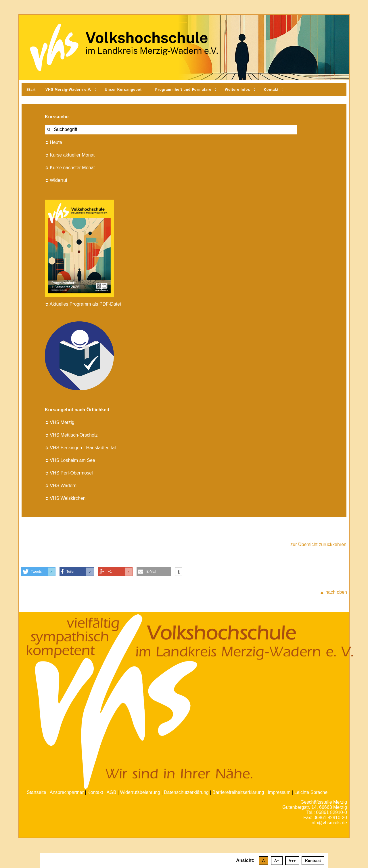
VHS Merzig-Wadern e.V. (68, 90)
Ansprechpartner (67, 792)
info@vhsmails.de (329, 823)
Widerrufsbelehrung (140, 792)
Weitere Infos (237, 90)
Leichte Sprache (311, 792)
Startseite (37, 792)
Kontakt (271, 90)
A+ (277, 861)
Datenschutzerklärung (186, 792)
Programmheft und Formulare (183, 90)
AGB (112, 792)
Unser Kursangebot (123, 90)
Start (31, 90)
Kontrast (313, 861)
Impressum (279, 792)
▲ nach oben (333, 592)
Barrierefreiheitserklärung (238, 792)
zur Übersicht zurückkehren (318, 544)
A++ (292, 861)
